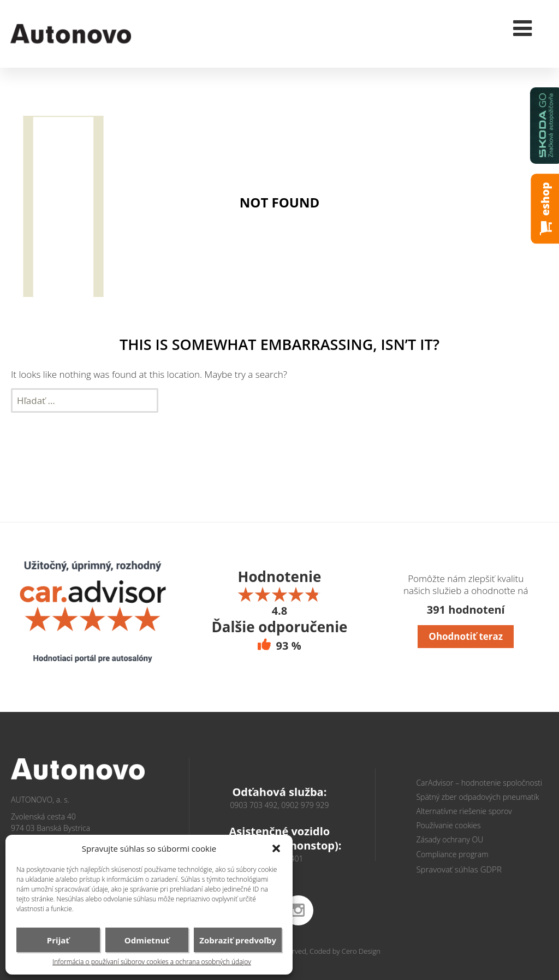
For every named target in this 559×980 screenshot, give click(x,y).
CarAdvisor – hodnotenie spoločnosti (479, 783)
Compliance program (452, 854)
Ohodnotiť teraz (466, 636)
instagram (298, 910)
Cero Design (361, 951)
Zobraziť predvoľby (238, 940)
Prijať (58, 940)
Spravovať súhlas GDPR (459, 869)
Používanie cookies (448, 825)
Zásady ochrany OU (450, 839)
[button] (276, 848)
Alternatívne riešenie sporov (464, 811)
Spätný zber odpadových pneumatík (477, 797)
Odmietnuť (147, 940)
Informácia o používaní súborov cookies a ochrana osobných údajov (152, 962)
